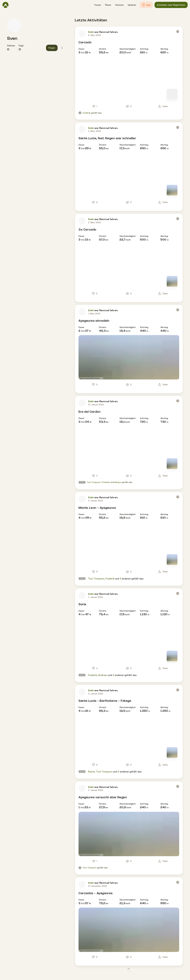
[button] (98, 5)
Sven (12, 39)
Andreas (103, 675)
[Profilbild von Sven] (14, 25)
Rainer (91, 772)
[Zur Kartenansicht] (172, 94)
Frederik (87, 113)
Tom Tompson (94, 482)
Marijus (118, 482)
